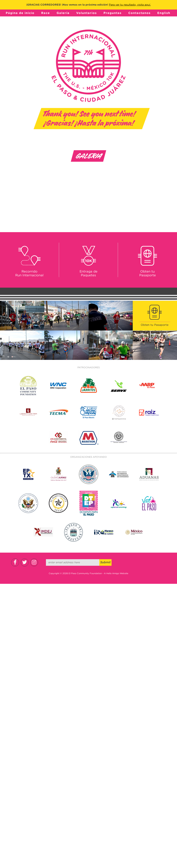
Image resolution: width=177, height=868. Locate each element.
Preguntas (113, 13)
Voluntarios (87, 13)
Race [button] (46, 13)
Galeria (88, 156)
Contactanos (139, 13)
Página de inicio (20, 13)
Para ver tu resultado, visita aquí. (130, 5)
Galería (63, 13)
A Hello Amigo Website (116, 573)
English (164, 13)
